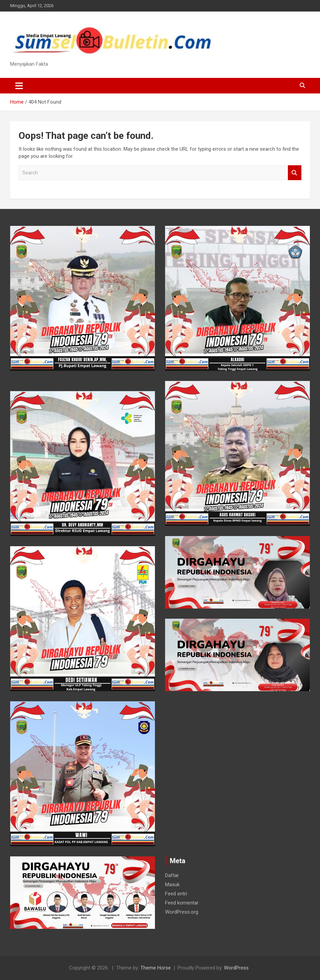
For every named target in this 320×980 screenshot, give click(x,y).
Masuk (172, 885)
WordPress (236, 968)
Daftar (172, 875)
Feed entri (176, 894)
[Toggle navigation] (19, 86)
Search (295, 173)
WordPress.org (182, 912)
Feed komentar (182, 903)
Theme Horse (156, 968)
